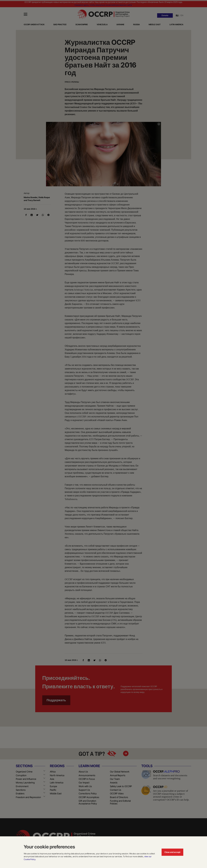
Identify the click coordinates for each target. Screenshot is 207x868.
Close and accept (172, 852)
